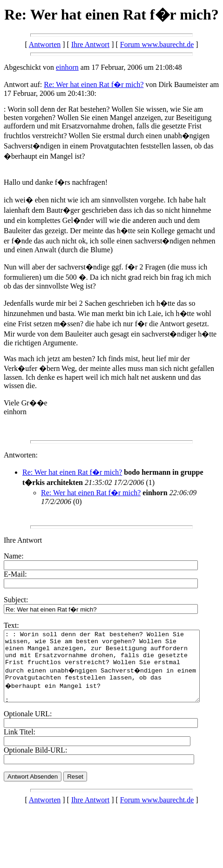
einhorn (67, 67)
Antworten (45, 44)
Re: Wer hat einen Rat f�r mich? (94, 84)
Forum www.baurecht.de (157, 44)
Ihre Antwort (90, 44)
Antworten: (21, 455)
